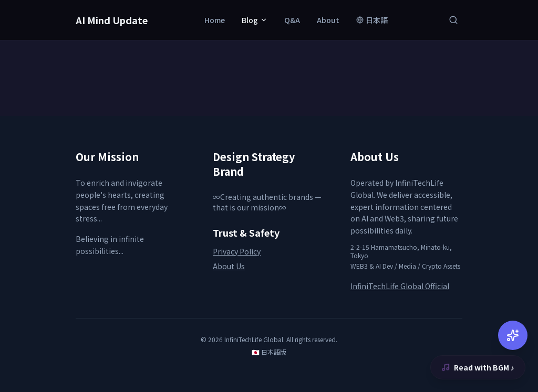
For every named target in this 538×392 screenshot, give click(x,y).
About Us (229, 266)
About (328, 20)
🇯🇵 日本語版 (269, 352)
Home (215, 20)
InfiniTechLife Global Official (400, 286)
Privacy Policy (237, 251)
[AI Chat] (513, 335)
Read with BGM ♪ (478, 367)
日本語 (372, 20)
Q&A (292, 20)
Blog (255, 20)
